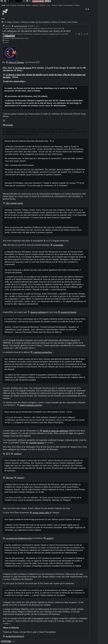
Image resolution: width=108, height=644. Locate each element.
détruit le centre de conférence (55, 431)
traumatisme (44, 34)
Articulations (21, 5)
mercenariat (64, 34)
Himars (27, 38)
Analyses (13, 5)
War (3, 19)
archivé (17, 454)
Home (3, 5)
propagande (52, 34)
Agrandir (8, 125)
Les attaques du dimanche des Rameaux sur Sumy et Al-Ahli (36, 31)
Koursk (22, 38)
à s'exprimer (58, 245)
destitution (37, 34)
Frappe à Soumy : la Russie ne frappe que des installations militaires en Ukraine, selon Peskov (41, 22)
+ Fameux (54, 5)
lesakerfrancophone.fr (20, 26)
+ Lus (48, 5)
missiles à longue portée (12, 38)
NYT (8, 454)
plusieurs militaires (38, 312)
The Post (9, 478)
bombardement (29, 34)
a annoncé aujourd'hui (43, 352)
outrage (11, 34)
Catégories (35, 5)
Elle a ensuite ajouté (14, 203)
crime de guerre (19, 34)
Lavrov (6, 42)
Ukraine (7, 40)
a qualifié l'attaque (36, 443)
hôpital (6, 34)
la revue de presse (23, 68)
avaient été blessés (68, 312)
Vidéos (60, 5)
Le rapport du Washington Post (19, 538)
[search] (14, 1)
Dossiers (42, 5)
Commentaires (68, 5)
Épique (28, 5)
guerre (58, 34)
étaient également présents (31, 405)
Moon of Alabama (10, 36)
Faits (8, 5)
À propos (77, 5)
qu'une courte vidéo (41, 513)
